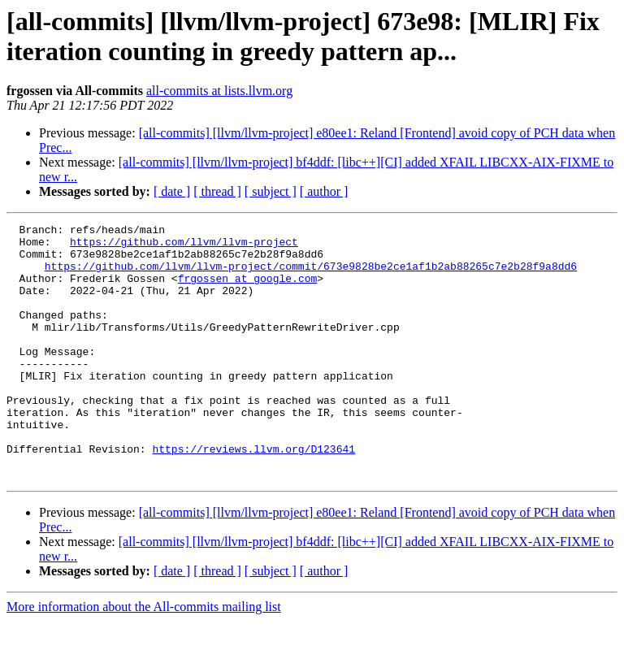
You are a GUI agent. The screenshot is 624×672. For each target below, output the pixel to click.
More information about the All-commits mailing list (144, 658)
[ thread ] (217, 191)
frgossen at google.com (248, 290)
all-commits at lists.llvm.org (219, 91)
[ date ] (172, 191)
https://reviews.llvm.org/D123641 (253, 495)
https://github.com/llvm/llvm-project (184, 246)
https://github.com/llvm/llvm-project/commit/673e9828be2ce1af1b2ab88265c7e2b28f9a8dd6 (311, 275)
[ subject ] (271, 191)
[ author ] (324, 191)
